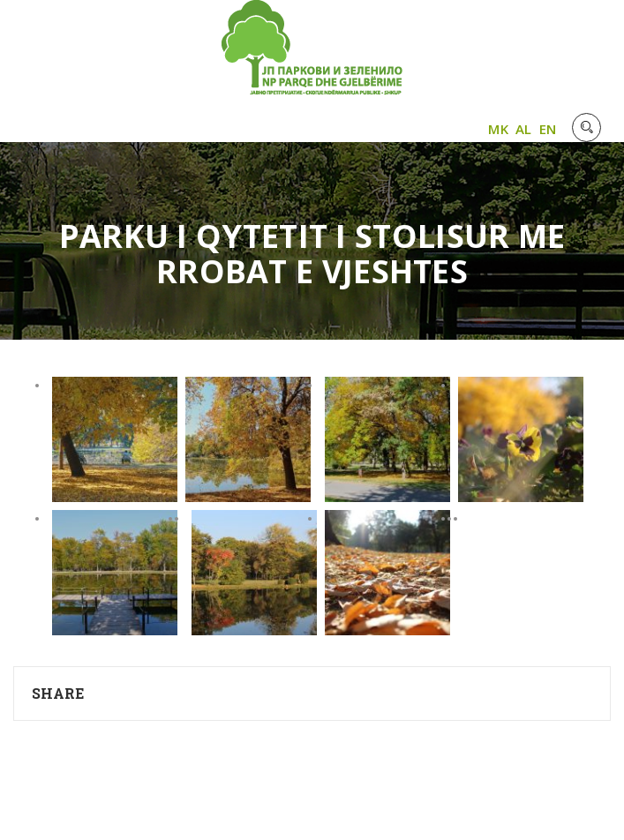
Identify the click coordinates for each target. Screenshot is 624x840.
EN (548, 129)
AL (524, 129)
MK (498, 129)
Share (58, 693)
